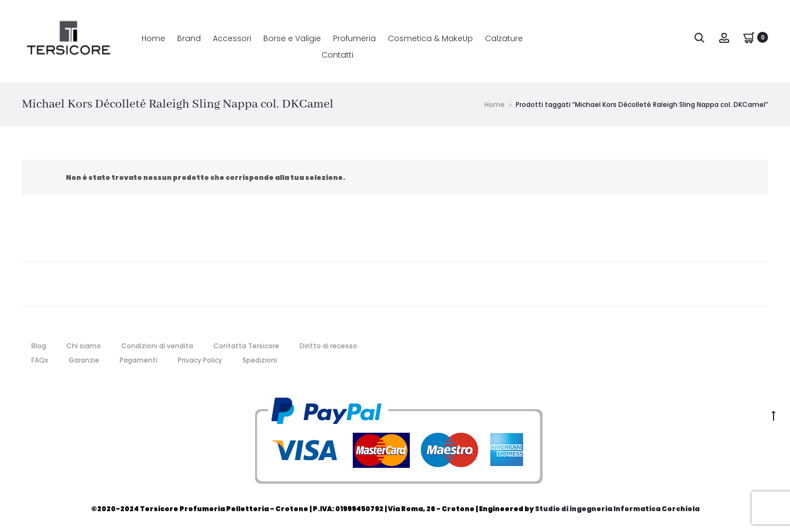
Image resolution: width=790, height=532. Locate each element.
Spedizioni (260, 360)
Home (153, 38)
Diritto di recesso (328, 346)
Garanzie (84, 360)
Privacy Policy (200, 360)
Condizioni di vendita (157, 346)
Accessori (232, 38)
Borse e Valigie (292, 38)
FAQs (40, 360)
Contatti (337, 55)
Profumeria (354, 38)
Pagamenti (139, 360)
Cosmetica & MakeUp (430, 38)
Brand (189, 38)
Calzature (504, 38)
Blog (39, 346)
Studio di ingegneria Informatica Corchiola (617, 509)
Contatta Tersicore (246, 346)
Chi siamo (84, 346)
